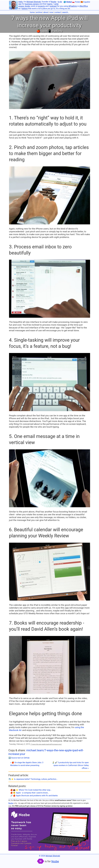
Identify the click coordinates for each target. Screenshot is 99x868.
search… (66, 12)
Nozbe (54, 2)
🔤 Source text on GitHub (19, 758)
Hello (21, 2)
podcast (53, 6)
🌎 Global (68, 2)
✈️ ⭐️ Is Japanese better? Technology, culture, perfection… (33, 779)
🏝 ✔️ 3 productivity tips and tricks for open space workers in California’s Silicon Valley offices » (70, 765)
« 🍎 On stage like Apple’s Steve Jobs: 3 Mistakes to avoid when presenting (27, 764)
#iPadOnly (73, 6)
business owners (32, 4)
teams (50, 4)
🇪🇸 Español (85, 2)
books (28, 6)
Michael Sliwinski (34, 2)
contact (58, 12)
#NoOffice (84, 6)
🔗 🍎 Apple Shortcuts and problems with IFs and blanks (34, 796)
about (46, 12)
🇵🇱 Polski (76, 2)
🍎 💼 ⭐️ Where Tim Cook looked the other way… (31, 790)
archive (39, 12)
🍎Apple (42, 31)
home (32, 12)
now (51, 12)
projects (41, 6)
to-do (60, 2)
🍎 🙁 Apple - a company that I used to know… (30, 793)
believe (25, 9)
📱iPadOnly (55, 31)
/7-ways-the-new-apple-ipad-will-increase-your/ (46, 744)
